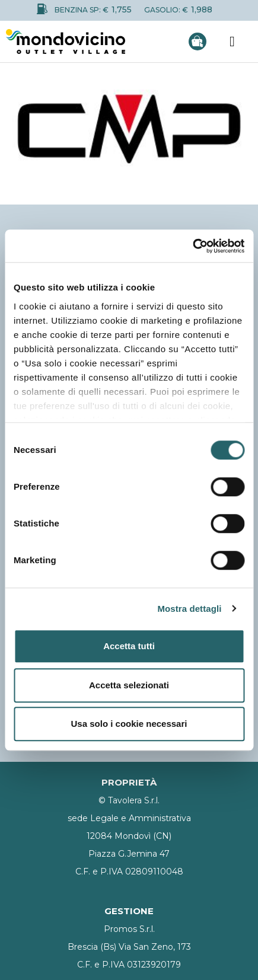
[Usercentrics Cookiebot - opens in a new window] (192, 246)
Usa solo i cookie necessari (129, 724)
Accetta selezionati (129, 685)
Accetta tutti (129, 646)
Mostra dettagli (189, 609)
